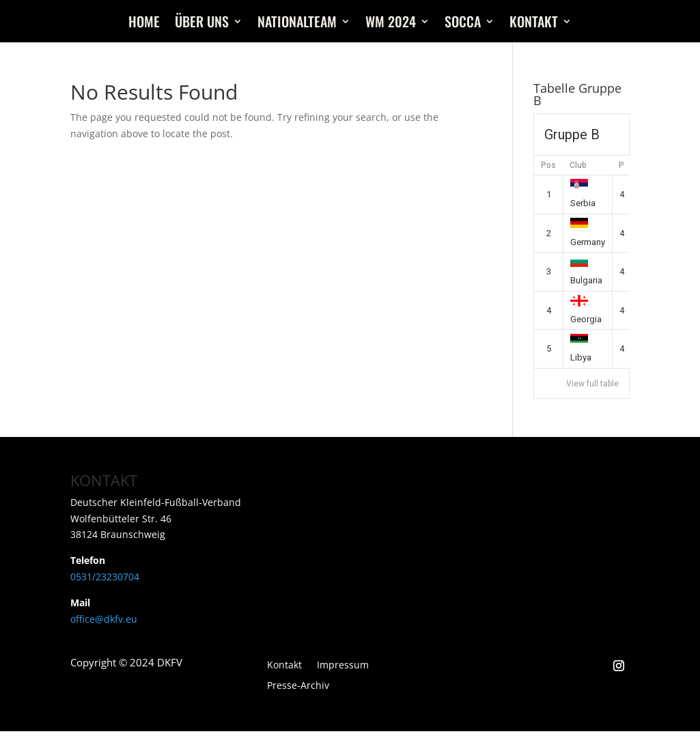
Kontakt (534, 24)
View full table (592, 384)
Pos (548, 165)
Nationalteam (297, 24)
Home (144, 24)
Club (578, 165)
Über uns (202, 24)
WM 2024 (391, 24)
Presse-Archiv (298, 686)
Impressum (343, 666)
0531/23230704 (105, 577)
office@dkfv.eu (104, 619)
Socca (463, 24)
